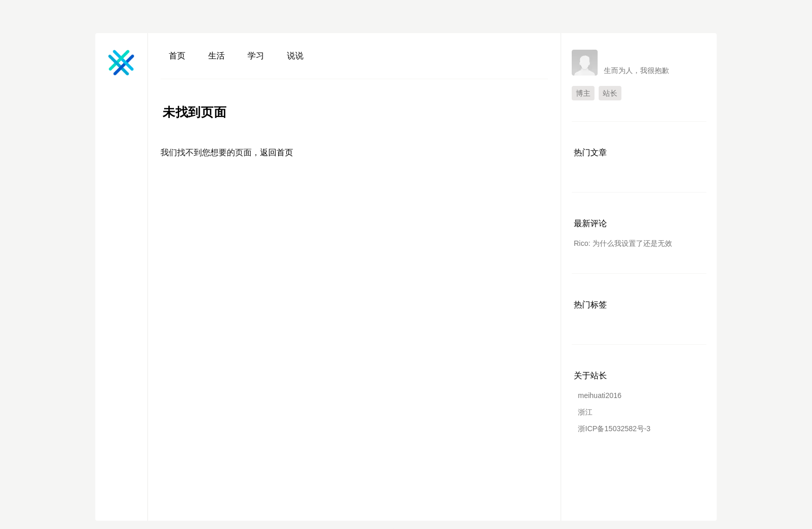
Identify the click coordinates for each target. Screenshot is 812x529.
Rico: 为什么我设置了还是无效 (623, 243)
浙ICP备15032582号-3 (614, 429)
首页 (177, 56)
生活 (216, 56)
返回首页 (277, 152)
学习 (256, 56)
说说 (295, 56)
